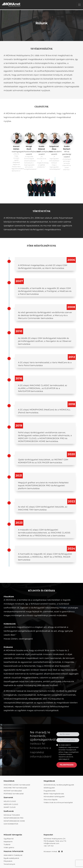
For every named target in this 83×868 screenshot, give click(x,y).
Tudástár (7, 844)
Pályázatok (8, 861)
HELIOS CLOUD (10, 801)
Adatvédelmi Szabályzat (13, 855)
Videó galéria (9, 847)
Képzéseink (8, 842)
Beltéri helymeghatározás (54, 794)
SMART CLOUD (10, 807)
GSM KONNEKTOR (11, 824)
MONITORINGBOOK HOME (14, 821)
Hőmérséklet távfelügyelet (54, 797)
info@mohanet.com (51, 843)
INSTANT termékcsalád (13, 791)
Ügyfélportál (9, 839)
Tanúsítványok (9, 864)
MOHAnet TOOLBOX (12, 815)
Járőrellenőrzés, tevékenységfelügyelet (59, 785)
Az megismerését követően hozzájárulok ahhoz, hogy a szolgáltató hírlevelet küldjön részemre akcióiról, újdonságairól (69, 752)
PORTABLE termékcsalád (14, 794)
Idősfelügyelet (49, 788)
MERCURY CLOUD (11, 804)
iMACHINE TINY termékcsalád (15, 788)
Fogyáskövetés (50, 791)
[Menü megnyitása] (79, 5)
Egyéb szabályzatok (11, 858)
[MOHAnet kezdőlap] (11, 5)
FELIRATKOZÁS (67, 765)
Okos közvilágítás (51, 800)
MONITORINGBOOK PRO (14, 818)
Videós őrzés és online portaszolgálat (58, 802)
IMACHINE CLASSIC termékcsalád (17, 785)
